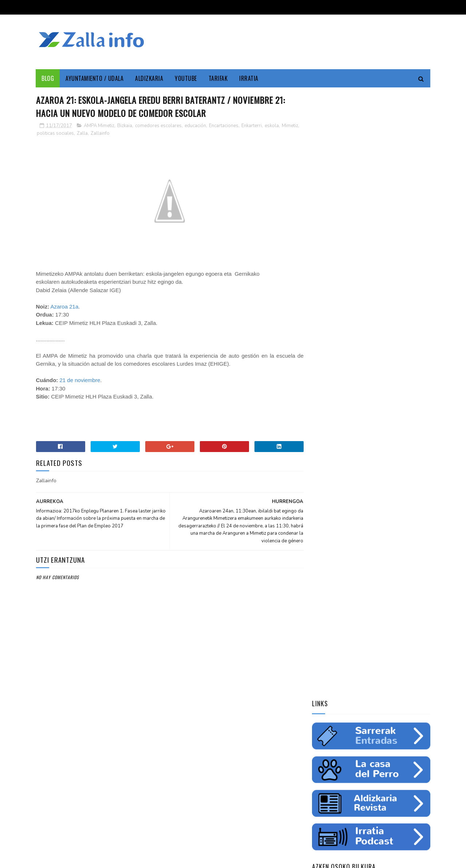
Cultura (385, 455)
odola (322, 519)
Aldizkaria (149, 78)
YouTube (186, 78)
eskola (272, 126)
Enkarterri (252, 126)
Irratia (249, 78)
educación (195, 126)
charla (351, 506)
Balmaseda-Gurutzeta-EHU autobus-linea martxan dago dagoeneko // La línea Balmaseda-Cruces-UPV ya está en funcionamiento (368, 659)
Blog (48, 78)
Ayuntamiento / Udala (95, 78)
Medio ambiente (367, 468)
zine (337, 468)
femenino (325, 506)
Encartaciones (224, 126)
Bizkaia (125, 126)
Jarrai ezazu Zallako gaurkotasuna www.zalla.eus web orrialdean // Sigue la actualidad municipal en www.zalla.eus (364, 611)
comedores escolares (158, 126)
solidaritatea (381, 506)
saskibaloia (379, 494)
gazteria (325, 494)
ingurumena (359, 481)
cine (320, 468)
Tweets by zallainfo (337, 558)
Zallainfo (119, 133)
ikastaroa (410, 494)
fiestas (404, 481)
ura (384, 481)
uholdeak (414, 506)
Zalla (102, 133)
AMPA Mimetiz (99, 126)
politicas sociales (75, 133)
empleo (400, 468)
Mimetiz (45, 133)
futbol (351, 494)
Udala (408, 455)
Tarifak (218, 78)
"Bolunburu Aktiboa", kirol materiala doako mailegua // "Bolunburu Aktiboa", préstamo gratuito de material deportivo (370, 708)
